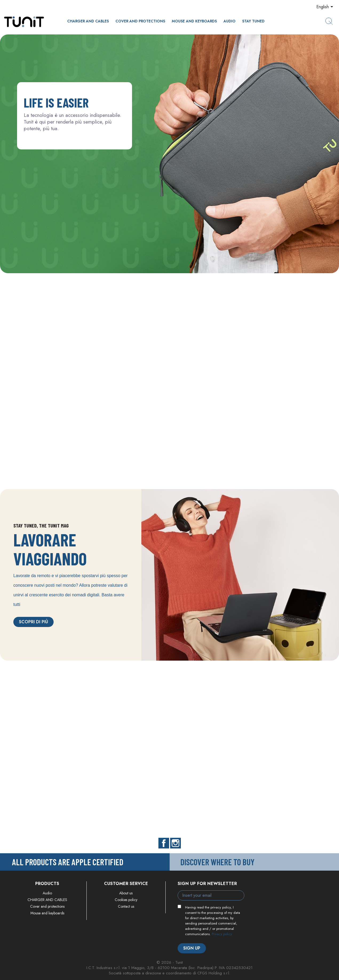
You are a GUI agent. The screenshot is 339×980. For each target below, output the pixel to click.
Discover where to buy (217, 862)
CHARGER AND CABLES (88, 21)
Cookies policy (126, 900)
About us (126, 893)
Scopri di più (33, 622)
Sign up (192, 948)
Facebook (164, 843)
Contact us (126, 906)
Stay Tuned (253, 21)
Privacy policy (222, 934)
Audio (230, 21)
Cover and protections (140, 21)
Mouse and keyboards (194, 21)
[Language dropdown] (326, 7)
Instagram (176, 843)
